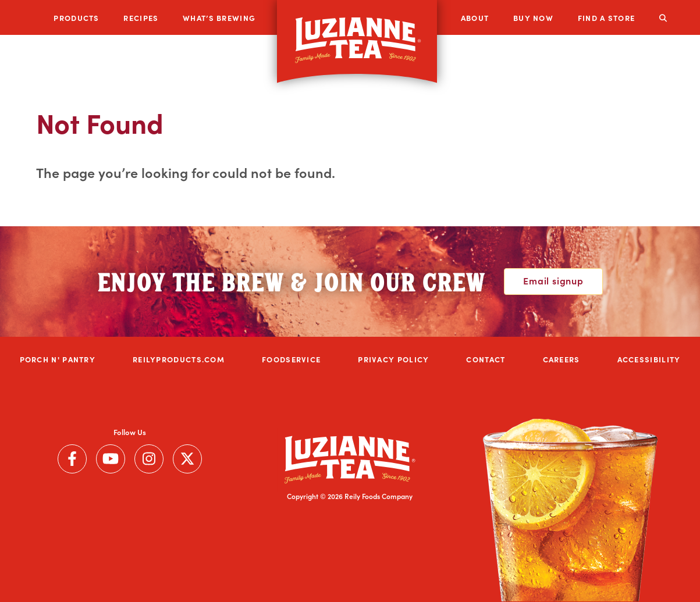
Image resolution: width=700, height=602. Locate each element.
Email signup (553, 280)
